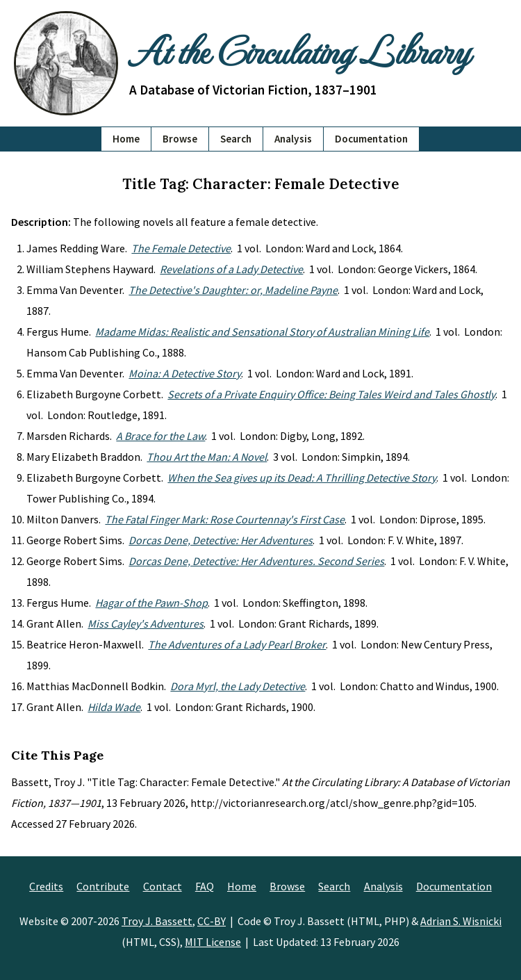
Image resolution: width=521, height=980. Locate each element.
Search (236, 139)
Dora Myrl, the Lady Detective (238, 686)
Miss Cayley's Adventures (146, 623)
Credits (46, 886)
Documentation (371, 139)
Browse (180, 139)
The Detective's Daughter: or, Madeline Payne (233, 290)
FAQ (205, 886)
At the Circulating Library (299, 50)
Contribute (103, 886)
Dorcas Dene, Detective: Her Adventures (221, 540)
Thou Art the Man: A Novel (207, 457)
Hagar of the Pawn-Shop (151, 603)
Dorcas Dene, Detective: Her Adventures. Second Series (256, 561)
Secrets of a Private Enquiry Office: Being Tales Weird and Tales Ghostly (331, 394)
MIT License (213, 942)
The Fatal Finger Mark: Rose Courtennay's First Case (225, 519)
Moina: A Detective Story (185, 373)
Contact (163, 886)
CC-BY (212, 921)
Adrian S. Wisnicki (461, 921)
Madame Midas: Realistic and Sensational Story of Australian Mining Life (262, 332)
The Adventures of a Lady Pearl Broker (237, 644)
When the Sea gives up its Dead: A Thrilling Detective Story (302, 477)
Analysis (293, 139)
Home (126, 139)
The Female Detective (181, 248)
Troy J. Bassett (157, 921)
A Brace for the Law (160, 436)
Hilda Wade (114, 707)
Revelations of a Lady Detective (231, 269)
